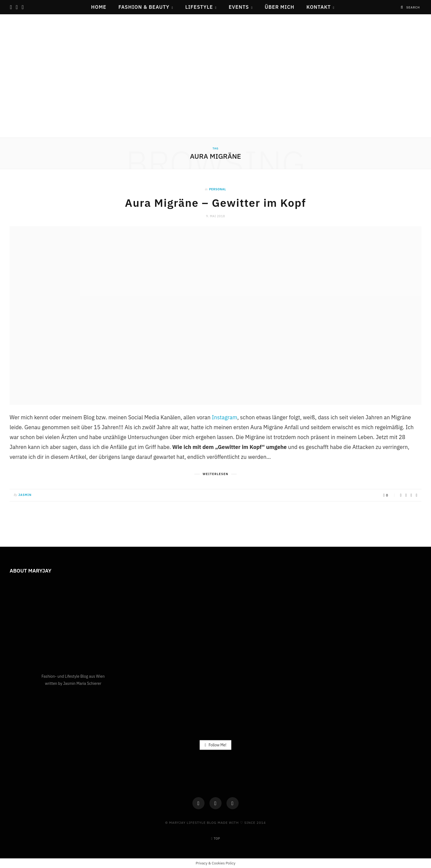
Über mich (280, 7)
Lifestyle (199, 7)
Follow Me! (215, 744)
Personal (218, 189)
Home (99, 7)
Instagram (225, 417)
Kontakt (319, 7)
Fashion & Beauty (144, 7)
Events (239, 7)
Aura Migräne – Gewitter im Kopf (216, 203)
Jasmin (25, 495)
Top (216, 838)
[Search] (402, 7)
